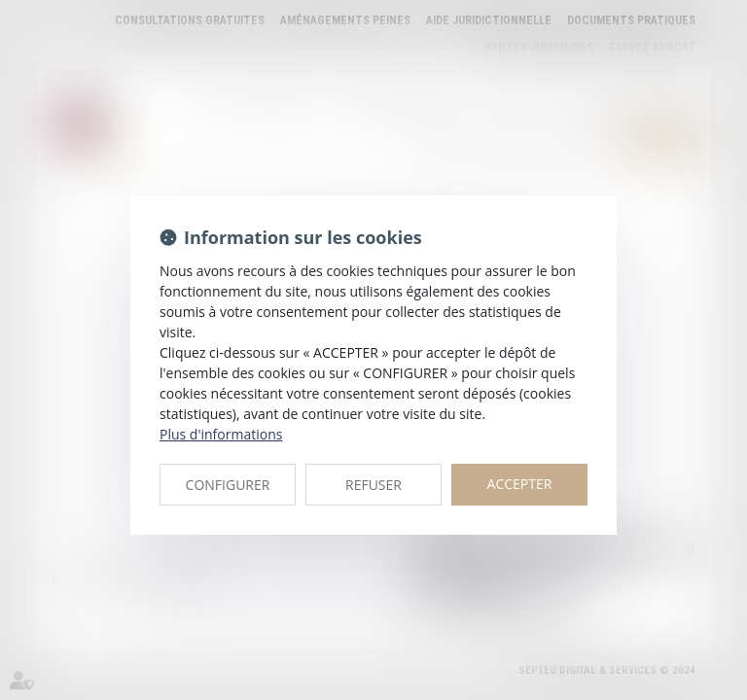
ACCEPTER (520, 484)
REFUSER (373, 485)
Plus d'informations (221, 434)
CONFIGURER (228, 485)
